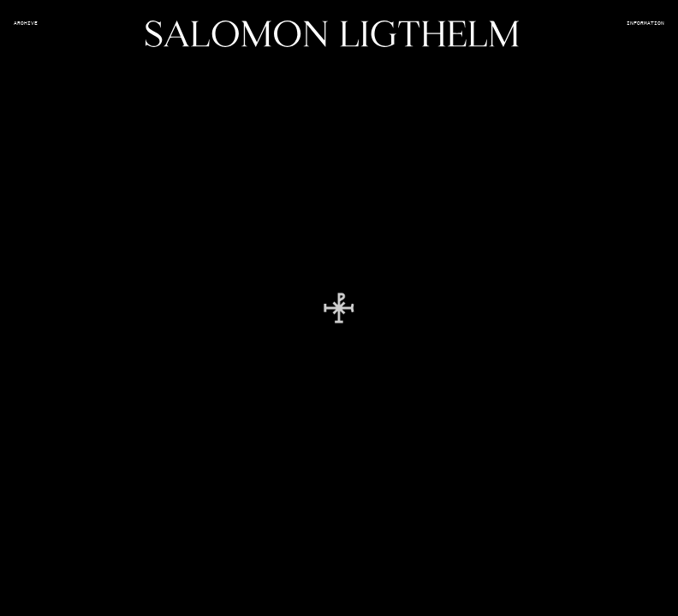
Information (645, 23)
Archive (26, 23)
